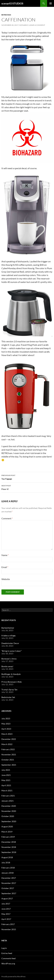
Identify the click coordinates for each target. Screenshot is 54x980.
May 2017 (6, 914)
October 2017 (8, 888)
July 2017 (6, 904)
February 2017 (8, 924)
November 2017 (9, 883)
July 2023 (6, 718)
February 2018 (8, 868)
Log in (4, 948)
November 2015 (9, 929)
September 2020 (9, 821)
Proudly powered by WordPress (13, 976)
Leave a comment (37, 25)
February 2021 (8, 796)
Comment (7, 518)
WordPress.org (8, 963)
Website (6, 579)
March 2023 (7, 734)
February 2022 (8, 749)
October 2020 (8, 816)
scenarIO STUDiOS (12, 3)
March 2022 (7, 744)
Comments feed (8, 958)
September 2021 (9, 765)
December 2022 (9, 739)
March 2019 (7, 832)
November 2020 (9, 811)
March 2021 (7, 790)
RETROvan (6, 15)
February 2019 (8, 837)
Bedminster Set (8, 697)
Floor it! (27, 487)
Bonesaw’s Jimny (9, 659)
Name (5, 555)
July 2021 (6, 770)
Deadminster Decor (10, 643)
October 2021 (8, 760)
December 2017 (9, 878)
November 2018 (9, 847)
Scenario (24, 25)
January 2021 (7, 801)
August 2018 (7, 857)
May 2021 (6, 780)
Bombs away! (7, 666)
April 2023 (6, 729)
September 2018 (9, 852)
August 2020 (7, 826)
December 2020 (9, 806)
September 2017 (9, 893)
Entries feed (7, 953)
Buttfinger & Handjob (11, 674)
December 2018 (9, 842)
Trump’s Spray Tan (9, 689)
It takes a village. (9, 635)
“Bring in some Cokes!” (12, 651)
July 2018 (6, 862)
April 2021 (6, 785)
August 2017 (7, 898)
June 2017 (6, 909)
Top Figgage (27, 477)
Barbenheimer (8, 628)
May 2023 (6, 724)
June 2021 (6, 775)
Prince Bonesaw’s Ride (12, 682)
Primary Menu (51, 3)
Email (5, 567)
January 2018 (7, 873)
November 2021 (9, 754)
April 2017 (6, 919)
